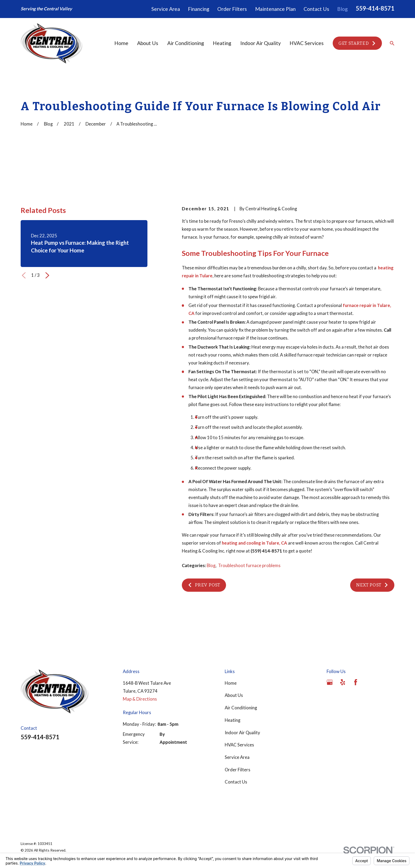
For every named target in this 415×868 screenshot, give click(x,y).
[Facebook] (356, 682)
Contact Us (316, 9)
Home (231, 683)
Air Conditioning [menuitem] (186, 43)
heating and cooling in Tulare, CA (254, 543)
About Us (234, 695)
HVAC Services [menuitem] (307, 43)
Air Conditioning (241, 708)
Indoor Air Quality (242, 733)
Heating (233, 720)
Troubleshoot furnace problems (249, 566)
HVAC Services (239, 745)
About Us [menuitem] (148, 43)
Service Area (166, 9)
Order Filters (232, 9)
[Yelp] (343, 682)
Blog (342, 9)
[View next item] (47, 275)
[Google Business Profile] (330, 682)
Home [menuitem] (121, 43)
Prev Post (204, 585)
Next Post (372, 585)
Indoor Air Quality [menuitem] (261, 43)
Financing (199, 9)
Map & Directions (140, 699)
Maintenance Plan (275, 9)
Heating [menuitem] (222, 43)
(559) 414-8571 (266, 551)
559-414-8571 (375, 8)
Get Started (357, 43)
